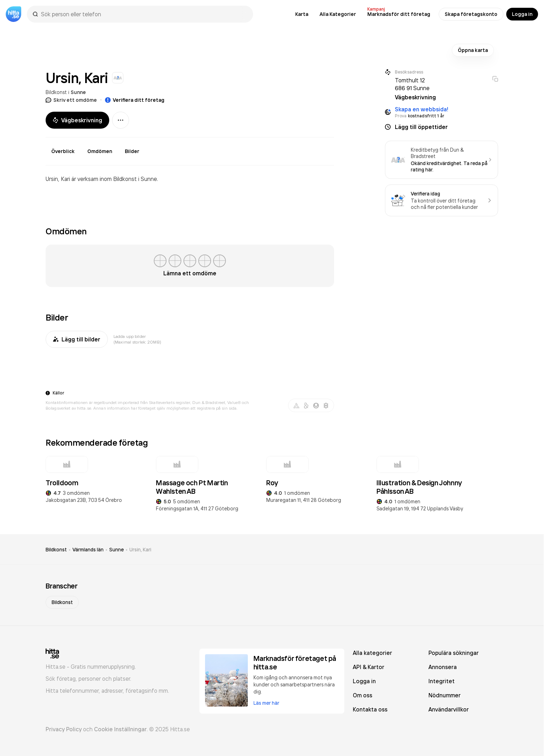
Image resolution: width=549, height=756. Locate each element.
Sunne (78, 92)
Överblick (63, 151)
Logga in (522, 14)
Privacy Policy (64, 729)
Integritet (442, 681)
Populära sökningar (454, 653)
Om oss (363, 695)
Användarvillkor (449, 709)
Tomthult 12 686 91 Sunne (412, 84)
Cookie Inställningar (120, 729)
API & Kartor (369, 667)
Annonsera (443, 667)
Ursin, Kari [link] (140, 550)
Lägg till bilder (77, 339)
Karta (302, 14)
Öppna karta (473, 50)
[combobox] (144, 14)
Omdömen (100, 151)
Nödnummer (445, 695)
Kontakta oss (370, 709)
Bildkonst (56, 92)
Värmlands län (88, 550)
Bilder (132, 151)
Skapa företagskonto (471, 14)
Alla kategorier (372, 653)
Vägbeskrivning (77, 120)
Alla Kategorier (338, 14)
